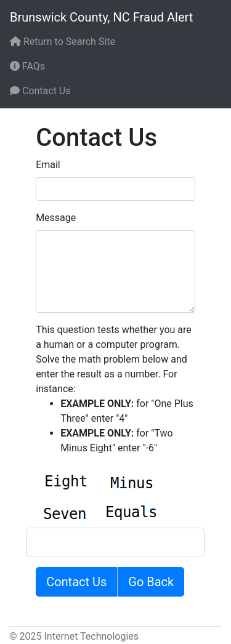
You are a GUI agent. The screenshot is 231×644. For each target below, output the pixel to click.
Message (56, 218)
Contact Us (40, 91)
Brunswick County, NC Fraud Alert (101, 17)
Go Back (151, 582)
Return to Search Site (63, 42)
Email (48, 165)
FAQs (27, 66)
